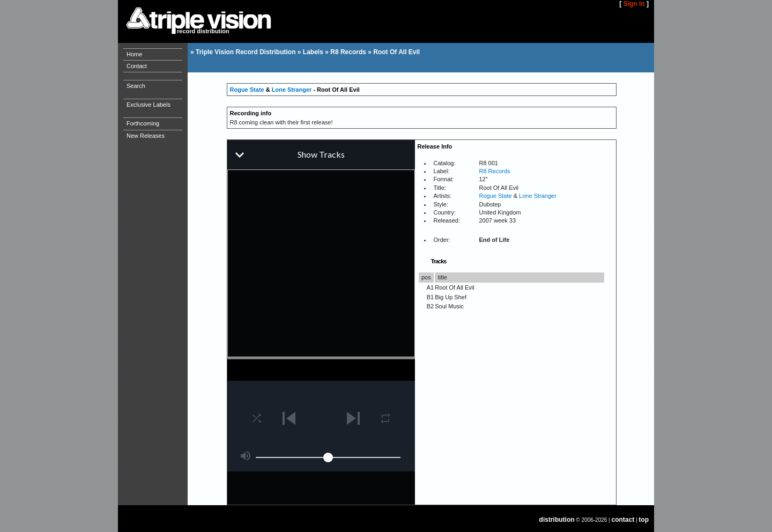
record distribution (203, 31)
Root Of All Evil (396, 52)
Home (134, 54)
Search (136, 86)
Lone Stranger (292, 90)
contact (623, 520)
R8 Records (348, 52)
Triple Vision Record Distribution (246, 52)
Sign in (634, 4)
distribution (557, 520)
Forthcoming (143, 123)
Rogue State (247, 90)
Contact (137, 66)
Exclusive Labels (149, 105)
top (644, 520)
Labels (313, 52)
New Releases (146, 136)
